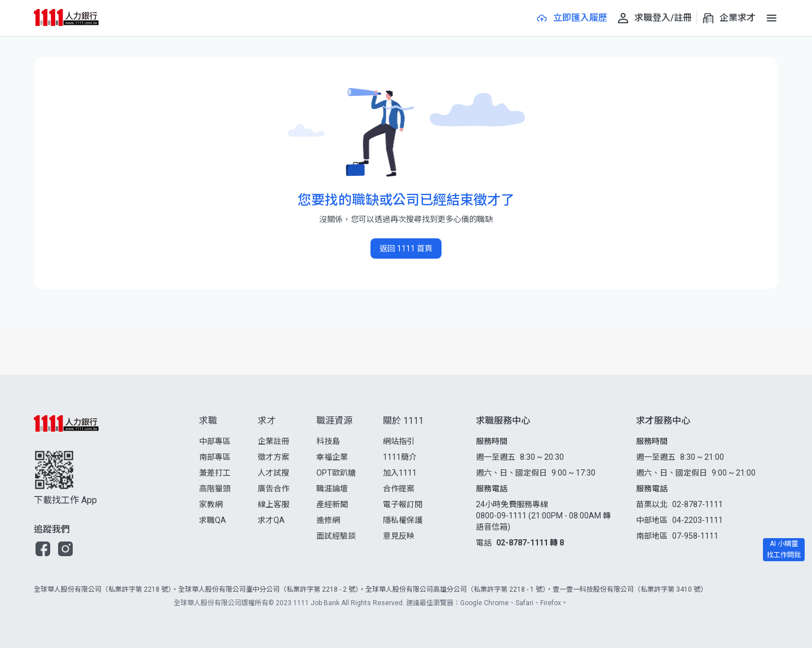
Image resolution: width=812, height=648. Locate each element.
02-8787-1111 (698, 504)
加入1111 (400, 473)
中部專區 (215, 441)
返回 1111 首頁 (406, 248)
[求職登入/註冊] (654, 18)
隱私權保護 (403, 520)
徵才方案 (273, 457)
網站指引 (399, 441)
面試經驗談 (336, 536)
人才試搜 (273, 473)
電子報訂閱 (403, 504)
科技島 (328, 441)
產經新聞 (332, 504)
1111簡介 (400, 457)
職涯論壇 (332, 489)
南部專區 (215, 457)
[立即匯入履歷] (571, 18)
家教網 (211, 504)
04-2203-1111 (698, 520)
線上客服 (273, 504)
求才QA (271, 520)
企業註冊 (273, 441)
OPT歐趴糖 (336, 473)
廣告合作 (273, 489)
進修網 (328, 520)
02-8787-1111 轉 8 (530, 543)
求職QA (213, 520)
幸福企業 (332, 457)
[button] (43, 549)
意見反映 (399, 536)
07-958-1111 (695, 536)
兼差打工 (215, 473)
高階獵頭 (215, 489)
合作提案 (399, 489)
